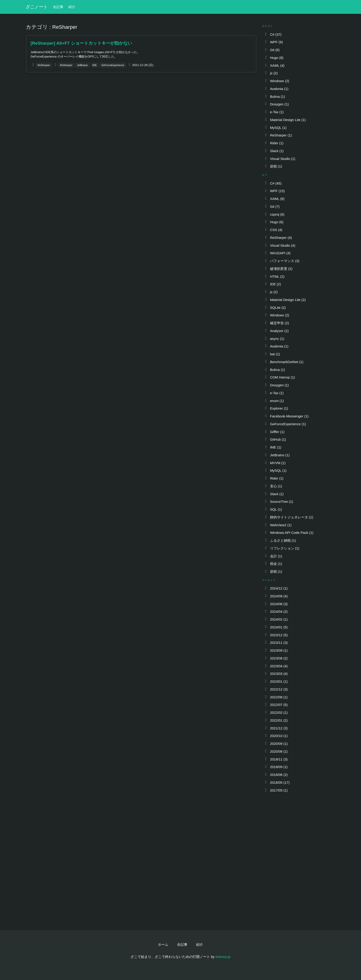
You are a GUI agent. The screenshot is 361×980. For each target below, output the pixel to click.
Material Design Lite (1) (285, 120)
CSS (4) (273, 230)
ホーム (163, 944)
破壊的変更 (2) (278, 269)
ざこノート (37, 7)
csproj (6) (274, 214)
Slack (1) (274, 151)
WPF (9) (274, 42)
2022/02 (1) (276, 713)
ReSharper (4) (278, 238)
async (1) (274, 339)
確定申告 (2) (277, 323)
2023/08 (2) (276, 658)
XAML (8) (274, 199)
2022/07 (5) (276, 705)
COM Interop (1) (280, 377)
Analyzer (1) (276, 331)
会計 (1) (273, 556)
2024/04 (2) (276, 611)
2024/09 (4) (276, 596)
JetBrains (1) (277, 455)
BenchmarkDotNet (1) (284, 362)
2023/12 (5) (276, 635)
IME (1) (273, 447)
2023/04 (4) (276, 666)
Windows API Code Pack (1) (289, 533)
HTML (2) (274, 276)
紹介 (72, 7)
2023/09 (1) (276, 650)
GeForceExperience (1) (285, 424)
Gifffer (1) (274, 432)
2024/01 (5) (276, 627)
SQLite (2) (275, 308)
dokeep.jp (223, 957)
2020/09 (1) (276, 744)
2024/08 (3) (276, 604)
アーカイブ (269, 580)
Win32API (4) (277, 253)
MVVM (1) (275, 463)
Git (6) (272, 50)
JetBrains (82, 65)
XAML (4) (274, 65)
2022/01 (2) (276, 720)
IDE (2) (273, 284)
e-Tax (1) (274, 112)
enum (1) (274, 401)
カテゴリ (267, 26)
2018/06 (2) (276, 775)
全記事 (58, 7)
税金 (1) (273, 564)
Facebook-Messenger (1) (286, 416)
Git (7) (272, 207)
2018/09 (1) (276, 767)
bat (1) (272, 354)
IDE (95, 65)
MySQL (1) (275, 128)
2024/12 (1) (276, 588)
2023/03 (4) (276, 674)
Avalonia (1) (276, 89)
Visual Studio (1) (280, 159)
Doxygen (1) (277, 104)
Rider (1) (274, 143)
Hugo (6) (274, 58)
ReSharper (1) (278, 135)
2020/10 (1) (276, 736)
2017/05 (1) (276, 790)
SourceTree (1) (279, 502)
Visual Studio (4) (280, 245)
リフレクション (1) (282, 548)
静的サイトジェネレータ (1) (289, 517)
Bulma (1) (275, 97)
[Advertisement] (141, 110)
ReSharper (44, 65)
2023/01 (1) (276, 681)
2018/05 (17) (277, 782)
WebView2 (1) (278, 525)
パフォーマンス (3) (282, 261)
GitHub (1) (275, 439)
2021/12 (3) (276, 728)
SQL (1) (273, 509)
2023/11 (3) (276, 643)
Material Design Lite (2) (285, 300)
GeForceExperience (113, 65)
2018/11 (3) (276, 759)
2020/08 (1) (276, 751)
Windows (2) (277, 81)
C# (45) (273, 183)
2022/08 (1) (276, 697)
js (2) (271, 73)
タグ (265, 175)
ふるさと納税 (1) (280, 540)
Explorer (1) (276, 408)
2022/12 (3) (276, 689)
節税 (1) (273, 166)
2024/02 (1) (276, 619)
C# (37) (273, 34)
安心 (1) (273, 486)
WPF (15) (275, 191)
